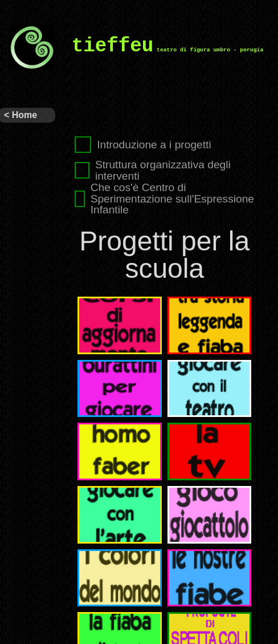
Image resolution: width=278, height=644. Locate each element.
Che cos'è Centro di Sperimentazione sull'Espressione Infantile (164, 199)
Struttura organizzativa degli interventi (153, 170)
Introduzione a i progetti (143, 145)
